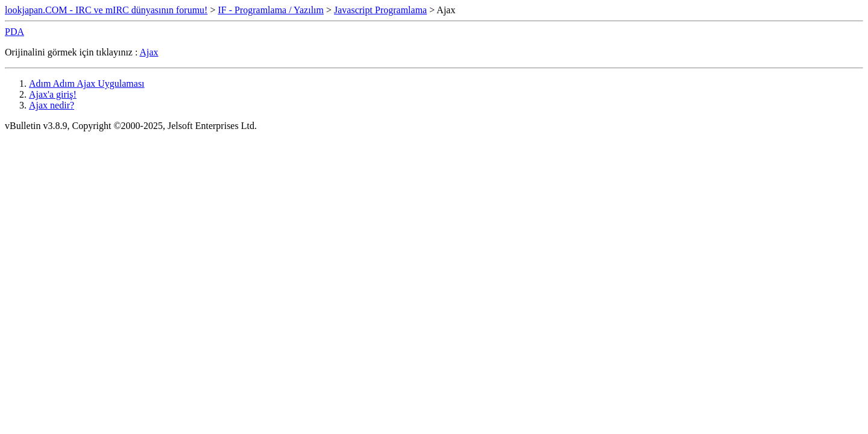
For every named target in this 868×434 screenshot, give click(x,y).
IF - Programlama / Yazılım (271, 10)
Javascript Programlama (380, 10)
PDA (14, 32)
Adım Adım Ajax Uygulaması (87, 83)
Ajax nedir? (52, 105)
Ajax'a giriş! (53, 94)
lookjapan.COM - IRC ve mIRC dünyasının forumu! (106, 10)
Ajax (149, 52)
